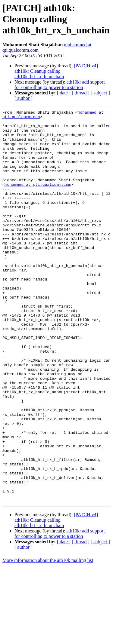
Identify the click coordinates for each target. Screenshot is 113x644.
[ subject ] (100, 93)
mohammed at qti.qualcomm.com (38, 200)
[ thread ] (81, 93)
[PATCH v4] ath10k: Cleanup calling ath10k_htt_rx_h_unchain (56, 71)
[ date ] (64, 93)
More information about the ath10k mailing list (48, 639)
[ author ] (24, 98)
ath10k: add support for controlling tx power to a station (60, 85)
